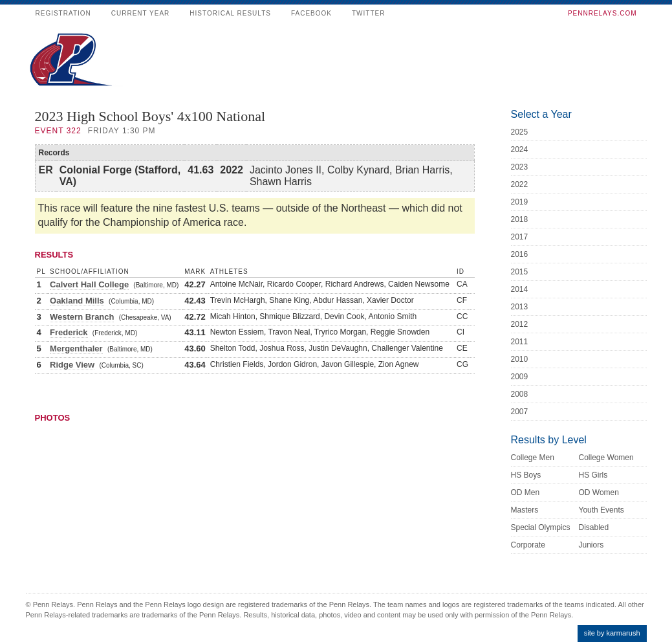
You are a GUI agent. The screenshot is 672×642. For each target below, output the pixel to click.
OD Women (599, 493)
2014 (520, 289)
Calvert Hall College (89, 284)
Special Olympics (541, 527)
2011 (520, 342)
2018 (520, 219)
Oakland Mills (77, 301)
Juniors (591, 545)
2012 (520, 324)
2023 (520, 167)
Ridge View (72, 365)
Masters (525, 510)
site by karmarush (612, 633)
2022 (520, 184)
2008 (520, 394)
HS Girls (593, 475)
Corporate (528, 545)
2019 (520, 202)
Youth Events (602, 510)
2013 (520, 307)
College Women (606, 458)
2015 (520, 272)
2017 (520, 237)
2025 (520, 132)
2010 (520, 359)
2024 (520, 149)
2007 (520, 412)
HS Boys (526, 475)
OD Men (526, 493)
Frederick (69, 332)
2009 (520, 377)
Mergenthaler (76, 349)
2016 (520, 254)
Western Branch (82, 317)
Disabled (594, 527)
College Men (533, 458)
